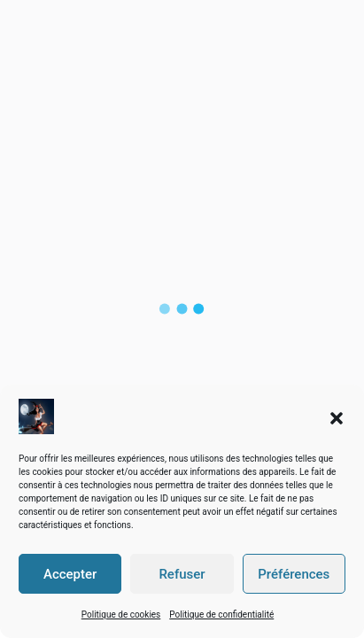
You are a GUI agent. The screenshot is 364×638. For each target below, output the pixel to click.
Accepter (70, 574)
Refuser (182, 574)
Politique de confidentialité (221, 615)
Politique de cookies (121, 615)
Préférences (294, 574)
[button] (337, 416)
